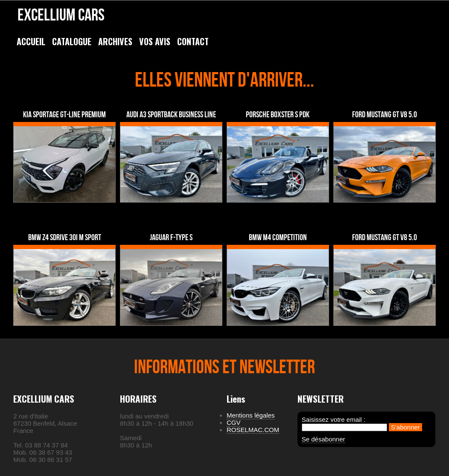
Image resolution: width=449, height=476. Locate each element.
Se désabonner (324, 439)
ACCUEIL (31, 41)
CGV (234, 422)
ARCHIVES (115, 41)
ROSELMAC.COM (253, 430)
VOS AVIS (155, 41)
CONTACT (193, 41)
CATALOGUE (72, 41)
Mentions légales (251, 415)
